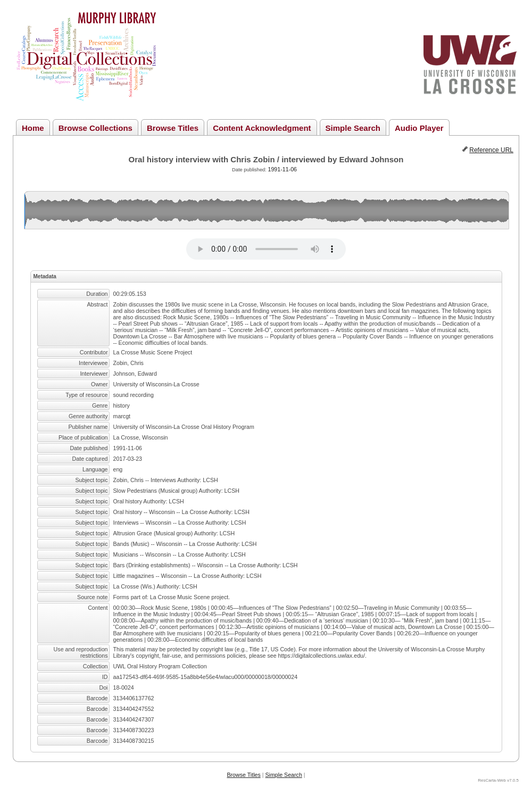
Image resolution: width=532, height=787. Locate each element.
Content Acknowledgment (262, 128)
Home (33, 128)
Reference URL (491, 150)
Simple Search (353, 128)
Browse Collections (95, 128)
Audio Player (419, 128)
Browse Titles (173, 128)
